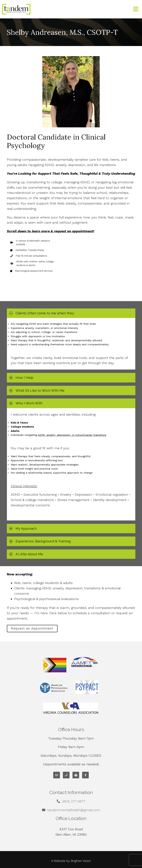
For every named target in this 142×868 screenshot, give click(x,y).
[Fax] (76, 775)
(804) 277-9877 (74, 801)
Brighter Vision (81, 861)
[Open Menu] (136, 9)
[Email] (57, 775)
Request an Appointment (32, 628)
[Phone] (66, 775)
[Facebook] (85, 775)
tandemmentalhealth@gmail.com (74, 810)
